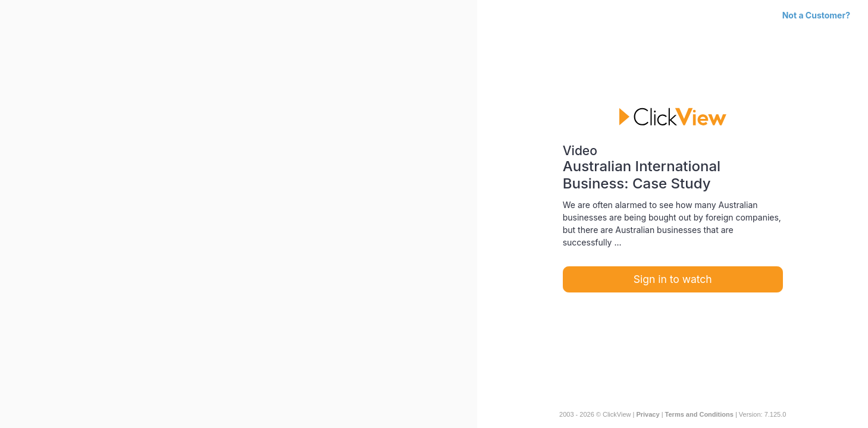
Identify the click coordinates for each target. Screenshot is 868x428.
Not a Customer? (816, 15)
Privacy (648, 414)
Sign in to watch (673, 279)
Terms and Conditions (699, 414)
